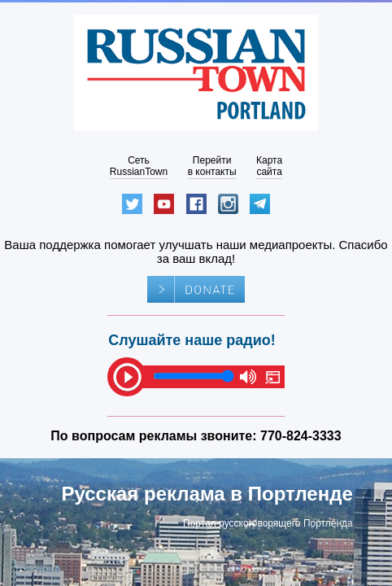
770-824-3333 (301, 436)
